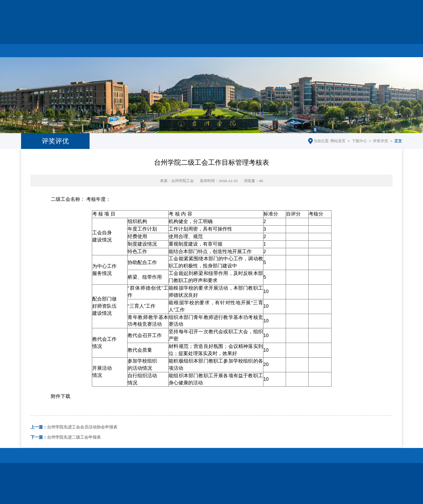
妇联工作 (192, 44)
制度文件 (307, 44)
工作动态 (116, 44)
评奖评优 (380, 141)
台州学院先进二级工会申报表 (66, 437)
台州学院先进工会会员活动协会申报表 (74, 427)
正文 (398, 141)
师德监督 (383, 44)
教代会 (231, 44)
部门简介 (78, 44)
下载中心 (345, 44)
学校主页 (326, 11)
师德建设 (269, 44)
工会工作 (154, 44)
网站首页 (40, 44)
